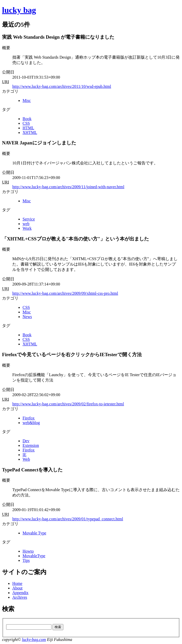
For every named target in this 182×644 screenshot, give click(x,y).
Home (17, 583)
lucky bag (19, 10)
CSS (26, 123)
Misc (27, 101)
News (27, 317)
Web (26, 459)
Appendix (20, 593)
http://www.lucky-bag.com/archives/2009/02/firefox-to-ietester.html (68, 404)
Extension (31, 445)
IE (24, 455)
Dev (26, 441)
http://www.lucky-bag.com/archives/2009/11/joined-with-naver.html (68, 187)
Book (27, 119)
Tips (26, 560)
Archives (20, 597)
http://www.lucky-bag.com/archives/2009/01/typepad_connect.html (68, 519)
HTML (28, 128)
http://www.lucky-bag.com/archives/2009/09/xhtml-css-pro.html (65, 293)
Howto (28, 551)
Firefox (29, 418)
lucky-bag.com (34, 640)
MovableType (34, 556)
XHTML (30, 133)
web (26, 224)
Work (27, 228)
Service (29, 219)
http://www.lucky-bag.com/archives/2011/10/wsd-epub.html (62, 86)
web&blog (31, 423)
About (17, 588)
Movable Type (34, 533)
